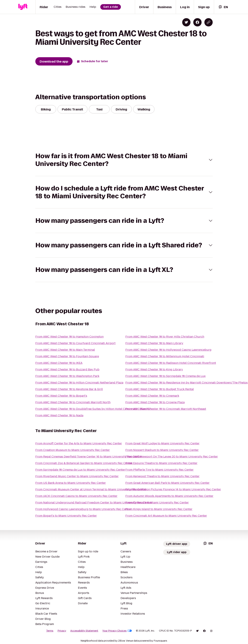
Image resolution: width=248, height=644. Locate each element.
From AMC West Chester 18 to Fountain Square (67, 356)
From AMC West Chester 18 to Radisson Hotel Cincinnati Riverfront (171, 363)
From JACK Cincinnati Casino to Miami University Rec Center (76, 496)
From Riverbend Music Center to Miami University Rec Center (77, 476)
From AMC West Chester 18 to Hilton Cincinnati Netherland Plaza (79, 383)
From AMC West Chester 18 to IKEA (59, 363)
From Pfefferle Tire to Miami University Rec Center (160, 470)
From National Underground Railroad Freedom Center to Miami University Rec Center (94, 503)
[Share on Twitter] (186, 22)
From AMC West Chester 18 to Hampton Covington (69, 337)
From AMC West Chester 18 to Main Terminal (65, 350)
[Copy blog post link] (209, 22)
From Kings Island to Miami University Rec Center (159, 509)
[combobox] (223, 7)
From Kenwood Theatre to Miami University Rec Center (162, 476)
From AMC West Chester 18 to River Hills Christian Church (165, 337)
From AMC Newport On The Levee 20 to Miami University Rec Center (172, 457)
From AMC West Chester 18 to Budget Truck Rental (160, 389)
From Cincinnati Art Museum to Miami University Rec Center (166, 516)
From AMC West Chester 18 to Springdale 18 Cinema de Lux (165, 376)
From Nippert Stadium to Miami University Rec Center (162, 450)
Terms (50, 631)
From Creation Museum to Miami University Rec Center (73, 450)
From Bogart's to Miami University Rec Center (66, 516)
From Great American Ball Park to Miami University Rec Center (167, 483)
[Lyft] (23, 7)
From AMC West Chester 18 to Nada (59, 415)
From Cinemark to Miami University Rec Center (157, 503)
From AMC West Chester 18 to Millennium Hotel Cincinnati (165, 356)
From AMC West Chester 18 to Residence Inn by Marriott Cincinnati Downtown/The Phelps (187, 383)
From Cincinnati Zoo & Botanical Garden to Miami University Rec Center (84, 463)
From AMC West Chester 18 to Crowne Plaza (155, 402)
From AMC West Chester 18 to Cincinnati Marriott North (73, 402)
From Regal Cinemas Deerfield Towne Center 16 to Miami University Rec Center (89, 457)
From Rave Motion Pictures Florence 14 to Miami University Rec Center (173, 489)
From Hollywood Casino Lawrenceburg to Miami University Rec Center (83, 509)
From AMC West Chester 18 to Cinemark (152, 396)
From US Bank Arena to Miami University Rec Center (71, 483)
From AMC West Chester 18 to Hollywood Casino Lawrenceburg (168, 350)
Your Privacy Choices (117, 631)
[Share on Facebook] (197, 22)
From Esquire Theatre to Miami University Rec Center (161, 463)
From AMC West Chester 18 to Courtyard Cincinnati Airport (75, 343)
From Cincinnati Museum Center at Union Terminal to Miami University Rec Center (91, 489)
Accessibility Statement (84, 631)
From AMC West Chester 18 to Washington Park (67, 376)
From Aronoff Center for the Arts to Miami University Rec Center (79, 443)
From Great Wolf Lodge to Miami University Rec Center (162, 443)
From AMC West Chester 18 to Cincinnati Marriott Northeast (166, 409)
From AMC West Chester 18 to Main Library (154, 343)
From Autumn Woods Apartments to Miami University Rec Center (169, 496)
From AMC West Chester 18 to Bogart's (61, 396)
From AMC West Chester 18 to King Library (154, 369)
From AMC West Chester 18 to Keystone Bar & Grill (69, 389)
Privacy (62, 631)
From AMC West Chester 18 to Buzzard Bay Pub (67, 369)
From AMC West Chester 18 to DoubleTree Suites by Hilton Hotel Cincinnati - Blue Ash (93, 409)
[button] (124, 160)
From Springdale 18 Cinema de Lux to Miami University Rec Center (80, 470)
